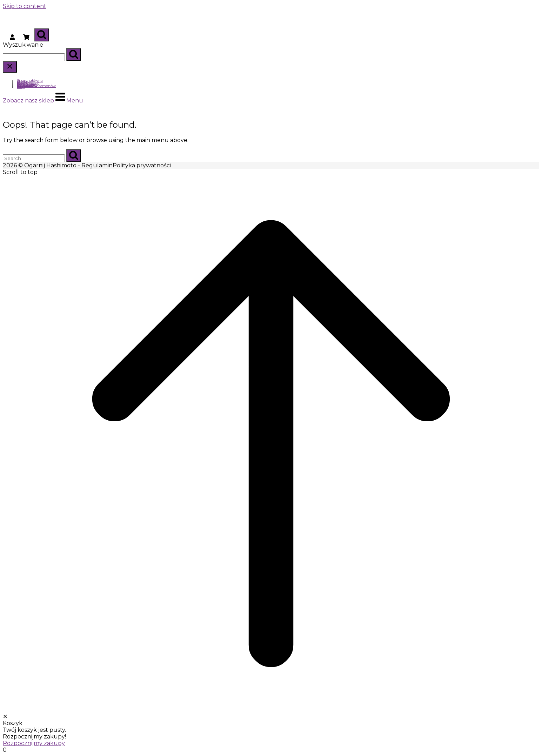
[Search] (74, 55)
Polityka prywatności (142, 165)
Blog (21, 87)
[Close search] (10, 67)
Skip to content (25, 6)
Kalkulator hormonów (36, 86)
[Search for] (34, 57)
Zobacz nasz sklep (28, 101)
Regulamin (97, 165)
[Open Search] (42, 35)
